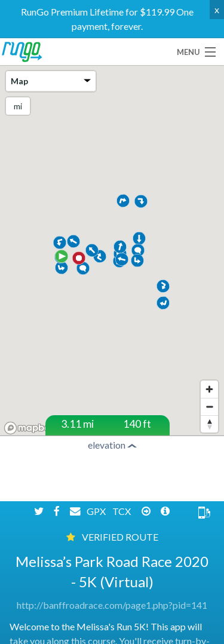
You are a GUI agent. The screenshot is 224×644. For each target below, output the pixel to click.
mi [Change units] (18, 106)
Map (51, 81)
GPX (97, 540)
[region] (112, 252)
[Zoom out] (209, 407)
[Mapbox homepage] (30, 428)
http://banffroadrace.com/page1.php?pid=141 (112, 634)
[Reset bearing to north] (209, 424)
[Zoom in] (209, 389)
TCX (122, 540)
